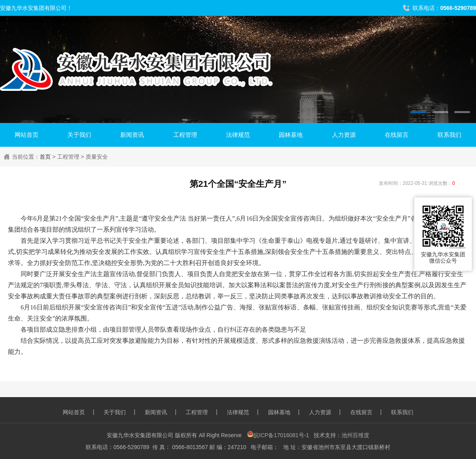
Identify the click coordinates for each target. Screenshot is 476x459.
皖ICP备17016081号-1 (278, 435)
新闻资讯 (132, 135)
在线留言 (397, 135)
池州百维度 (355, 435)
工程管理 (185, 135)
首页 (45, 157)
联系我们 (449, 135)
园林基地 (291, 135)
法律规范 (238, 135)
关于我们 (79, 135)
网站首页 (27, 135)
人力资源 (344, 135)
